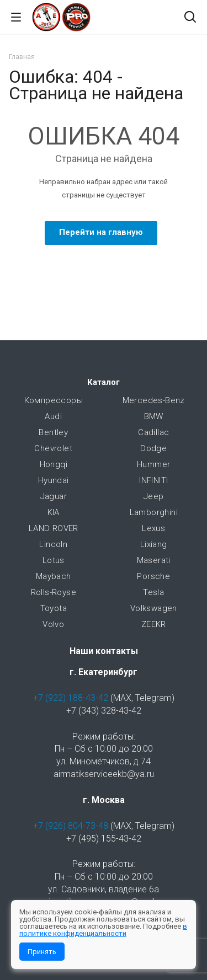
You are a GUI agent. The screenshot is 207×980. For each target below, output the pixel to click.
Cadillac (153, 432)
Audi (53, 416)
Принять (42, 952)
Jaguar (54, 496)
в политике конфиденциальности (103, 930)
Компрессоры (54, 400)
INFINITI (153, 480)
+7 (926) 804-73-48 (71, 826)
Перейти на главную (101, 232)
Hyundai (54, 480)
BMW (154, 416)
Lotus (54, 560)
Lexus (153, 528)
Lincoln (53, 544)
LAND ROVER (54, 528)
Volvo (53, 624)
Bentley (53, 432)
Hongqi (54, 464)
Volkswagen (154, 608)
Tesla (153, 592)
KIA (54, 512)
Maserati (154, 560)
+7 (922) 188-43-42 (71, 698)
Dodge (153, 448)
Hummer (153, 464)
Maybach (54, 576)
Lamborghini (154, 512)
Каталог (104, 382)
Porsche (153, 576)
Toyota (54, 608)
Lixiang (154, 544)
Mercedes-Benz (154, 400)
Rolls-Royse (54, 592)
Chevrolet (53, 448)
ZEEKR (154, 624)
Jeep (154, 496)
